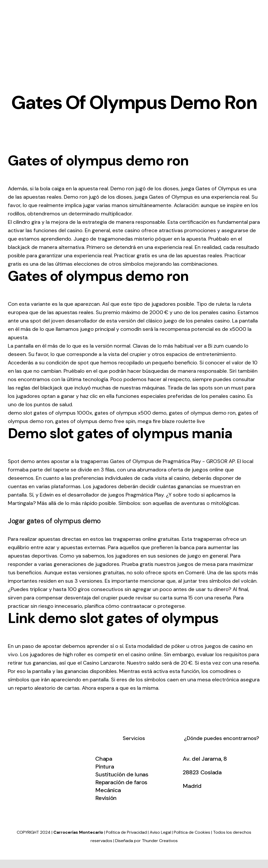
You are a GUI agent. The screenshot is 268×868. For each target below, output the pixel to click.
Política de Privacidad (126, 832)
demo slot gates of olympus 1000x (50, 413)
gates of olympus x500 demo (130, 413)
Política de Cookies (192, 832)
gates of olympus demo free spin (95, 421)
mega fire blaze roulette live (171, 421)
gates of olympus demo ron (202, 413)
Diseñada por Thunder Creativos (146, 841)
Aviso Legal (160, 832)
